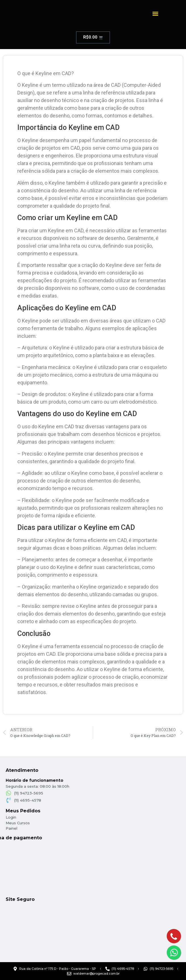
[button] (155, 13)
